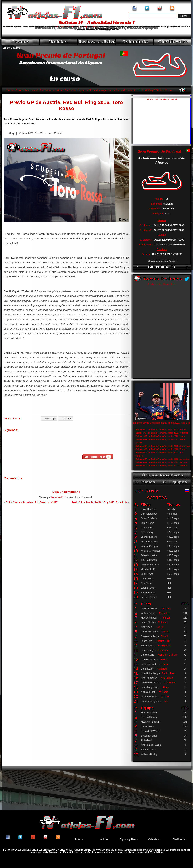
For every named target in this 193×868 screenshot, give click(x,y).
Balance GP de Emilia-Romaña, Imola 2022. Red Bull (162, 423)
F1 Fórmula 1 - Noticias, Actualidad (162, 100)
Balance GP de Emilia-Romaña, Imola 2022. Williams (162, 433)
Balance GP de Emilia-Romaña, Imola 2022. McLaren (162, 462)
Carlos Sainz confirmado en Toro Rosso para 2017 (32, 502)
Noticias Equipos (77, 90)
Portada (79, 839)
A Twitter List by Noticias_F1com (162, 284)
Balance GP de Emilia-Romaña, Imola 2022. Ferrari (161, 449)
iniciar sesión (58, 497)
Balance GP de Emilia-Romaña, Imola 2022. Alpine (161, 430)
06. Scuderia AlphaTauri (101, 90)
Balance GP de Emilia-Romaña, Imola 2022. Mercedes (163, 459)
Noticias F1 (60, 90)
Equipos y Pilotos (129, 839)
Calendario (154, 839)
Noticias (48, 90)
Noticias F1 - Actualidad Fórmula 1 (23, 90)
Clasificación (179, 839)
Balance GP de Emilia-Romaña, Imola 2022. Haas (160, 436)
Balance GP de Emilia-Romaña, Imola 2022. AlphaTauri (163, 446)
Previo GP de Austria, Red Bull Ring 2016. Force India (99, 502)
